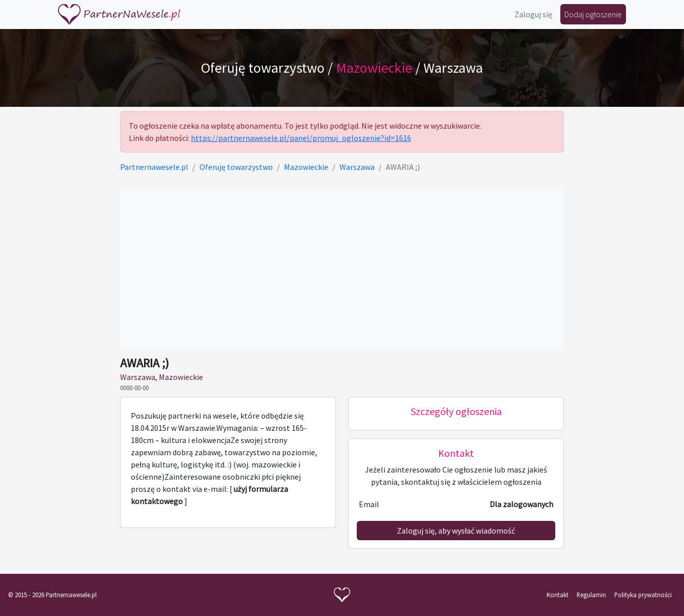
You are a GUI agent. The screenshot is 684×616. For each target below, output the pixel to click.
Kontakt (558, 595)
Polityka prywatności (643, 595)
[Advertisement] (342, 269)
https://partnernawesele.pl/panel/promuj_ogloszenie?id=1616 (301, 138)
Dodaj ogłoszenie (593, 14)
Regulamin (591, 595)
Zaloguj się (533, 14)
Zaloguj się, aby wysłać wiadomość (456, 531)
